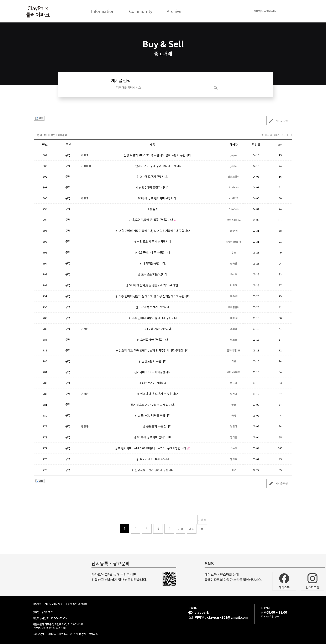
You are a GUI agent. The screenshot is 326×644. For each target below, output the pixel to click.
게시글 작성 (277, 121)
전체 (40, 135)
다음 (180, 529)
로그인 (295, 11)
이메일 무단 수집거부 (76, 604)
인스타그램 (312, 581)
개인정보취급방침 (54, 604)
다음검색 (202, 521)
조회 (280, 145)
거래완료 (62, 135)
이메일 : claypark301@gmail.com (221, 617)
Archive (174, 11)
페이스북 (284, 581)
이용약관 (37, 604)
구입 (53, 135)
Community (141, 11)
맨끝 (192, 529)
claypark (202, 612)
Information (103, 11)
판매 (46, 135)
